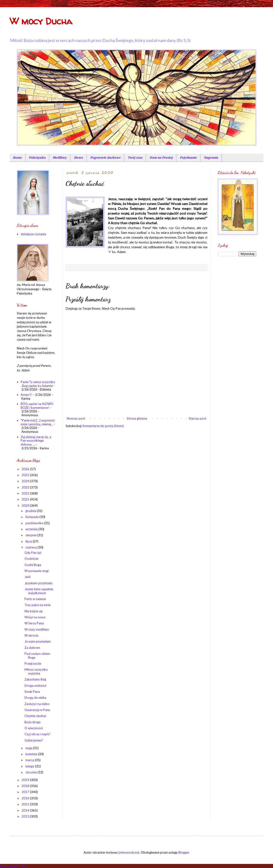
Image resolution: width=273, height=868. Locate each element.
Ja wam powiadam (38, 641)
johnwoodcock (129, 852)
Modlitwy (60, 158)
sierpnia (31, 535)
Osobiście (31, 559)
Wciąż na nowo (35, 617)
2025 (26, 475)
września (32, 529)
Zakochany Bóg (35, 679)
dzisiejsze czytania (33, 234)
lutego (30, 766)
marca (30, 760)
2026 (26, 469)
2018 (26, 786)
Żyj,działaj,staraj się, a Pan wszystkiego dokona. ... (36, 441)
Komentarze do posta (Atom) (103, 426)
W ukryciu (31, 635)
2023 (26, 487)
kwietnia (32, 754)
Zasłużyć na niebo (37, 704)
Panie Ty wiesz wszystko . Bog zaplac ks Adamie (38, 384)
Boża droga (33, 722)
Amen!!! (27, 395)
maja (29, 748)
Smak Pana (32, 692)
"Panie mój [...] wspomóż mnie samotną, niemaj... (38, 422)
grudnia (31, 511)
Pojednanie (188, 158)
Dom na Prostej (161, 158)
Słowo (79, 158)
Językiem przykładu (38, 583)
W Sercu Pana (34, 623)
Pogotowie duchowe (105, 158)
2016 (26, 798)
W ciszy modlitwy (37, 629)
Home (17, 158)
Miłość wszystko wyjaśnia (36, 671)
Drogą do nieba (35, 698)
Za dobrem (32, 648)
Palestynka (37, 158)
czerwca (31, 547)
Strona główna (137, 418)
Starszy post (197, 418)
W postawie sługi (37, 571)
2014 (26, 810)
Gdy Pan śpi (33, 553)
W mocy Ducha (41, 21)
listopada (32, 517)
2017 (26, 792)
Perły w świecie (35, 599)
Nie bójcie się (34, 611)
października (35, 523)
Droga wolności (35, 686)
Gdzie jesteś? (34, 740)
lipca (29, 541)
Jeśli (28, 577)
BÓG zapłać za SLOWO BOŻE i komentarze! (37, 406)
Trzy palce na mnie (37, 605)
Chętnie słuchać (35, 716)
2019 (26, 780)
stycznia (31, 772)
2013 (26, 816)
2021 (26, 499)
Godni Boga (33, 565)
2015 (26, 804)
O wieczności (34, 728)
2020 (26, 506)
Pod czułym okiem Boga (37, 656)
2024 (26, 481)
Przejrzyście (33, 663)
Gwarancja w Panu (37, 710)
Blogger (184, 852)
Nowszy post (76, 418)
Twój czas (135, 158)
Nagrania (211, 158)
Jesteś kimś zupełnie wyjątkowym (39, 591)
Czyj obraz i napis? (37, 734)
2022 (26, 493)
